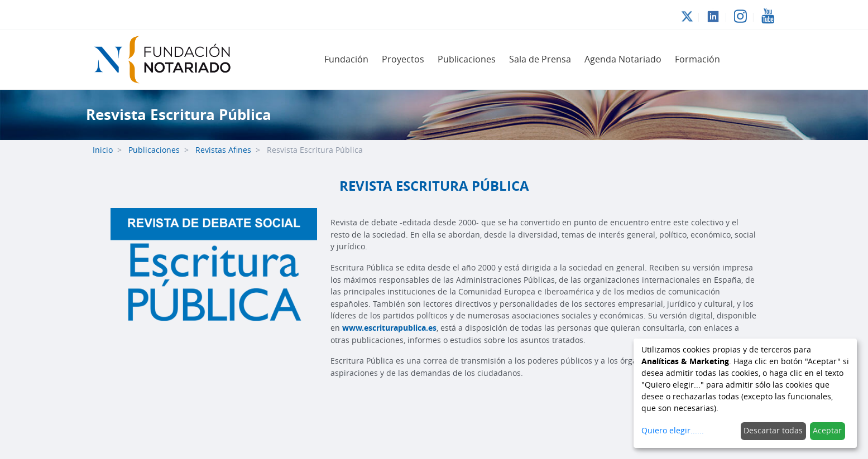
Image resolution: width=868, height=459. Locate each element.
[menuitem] (346, 60)
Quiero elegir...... (673, 431)
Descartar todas (773, 431)
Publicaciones (154, 150)
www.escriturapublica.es (389, 328)
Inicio (103, 150)
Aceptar (827, 431)
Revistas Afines (223, 150)
